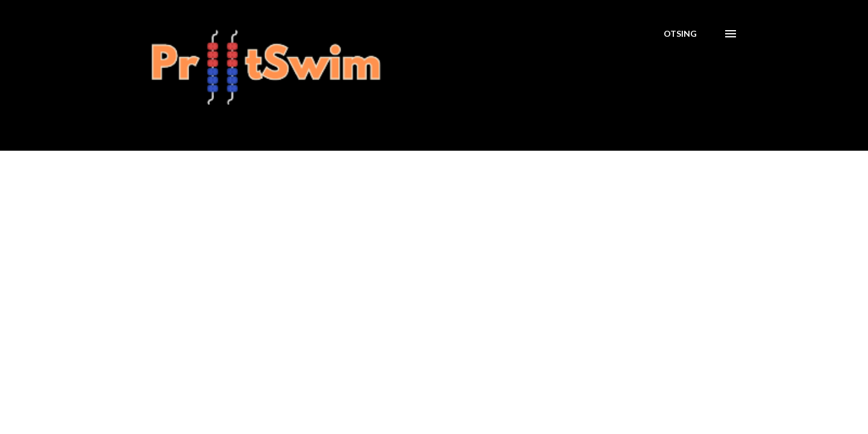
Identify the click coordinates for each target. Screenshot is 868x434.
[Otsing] (680, 34)
